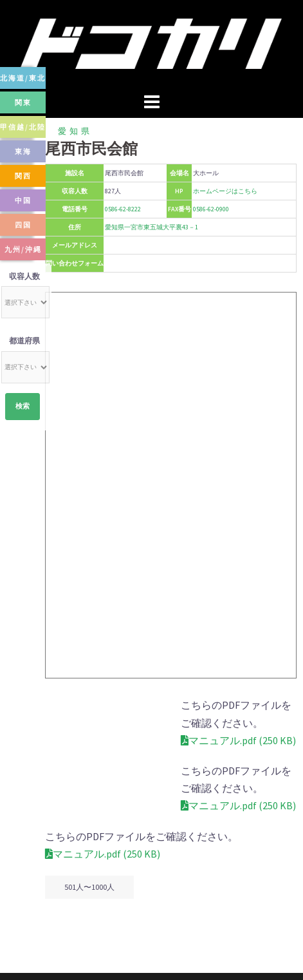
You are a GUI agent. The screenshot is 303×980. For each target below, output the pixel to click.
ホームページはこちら (225, 191)
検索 (23, 406)
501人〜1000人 (89, 852)
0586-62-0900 (211, 209)
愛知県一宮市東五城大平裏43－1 (151, 227)
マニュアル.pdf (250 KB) (103, 723)
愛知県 (75, 131)
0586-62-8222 (123, 209)
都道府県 (24, 341)
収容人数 (24, 276)
